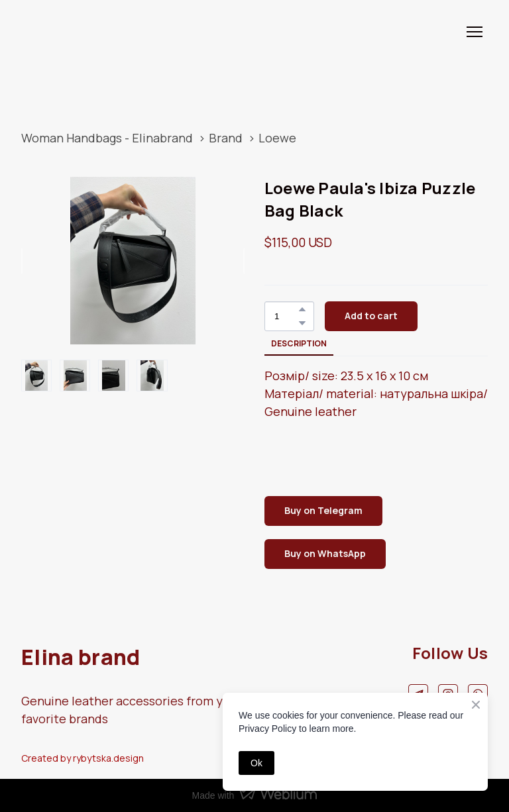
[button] (302, 309)
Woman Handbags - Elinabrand (107, 138)
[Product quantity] (286, 316)
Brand (226, 138)
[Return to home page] (62, 31)
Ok (256, 763)
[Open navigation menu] (475, 32)
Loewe (277, 138)
